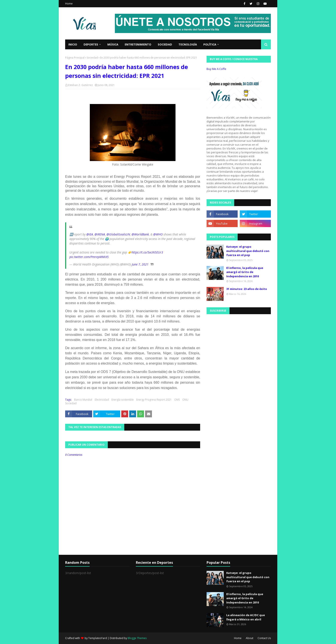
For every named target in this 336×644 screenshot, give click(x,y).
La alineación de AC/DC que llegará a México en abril (246, 617)
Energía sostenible (123, 400)
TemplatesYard (98, 638)
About (250, 638)
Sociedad (92, 58)
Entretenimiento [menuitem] (138, 44)
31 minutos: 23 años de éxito (247, 289)
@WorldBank (140, 234)
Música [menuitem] (113, 44)
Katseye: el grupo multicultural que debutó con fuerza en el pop (248, 251)
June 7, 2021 (140, 264)
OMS (177, 400)
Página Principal (75, 58)
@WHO (158, 234)
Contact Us (264, 638)
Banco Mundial (83, 400)
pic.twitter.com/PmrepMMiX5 (89, 257)
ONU (185, 400)
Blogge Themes (137, 638)
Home (69, 4)
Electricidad (102, 400)
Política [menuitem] (210, 44)
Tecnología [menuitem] (188, 44)
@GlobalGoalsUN (118, 234)
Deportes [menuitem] (91, 44)
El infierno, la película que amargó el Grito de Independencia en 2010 (245, 272)
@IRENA (100, 234)
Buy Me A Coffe (216, 69)
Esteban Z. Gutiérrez (80, 85)
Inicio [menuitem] (73, 44)
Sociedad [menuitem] (165, 44)
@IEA (90, 234)
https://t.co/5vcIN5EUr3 (147, 252)
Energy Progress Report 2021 (154, 400)
